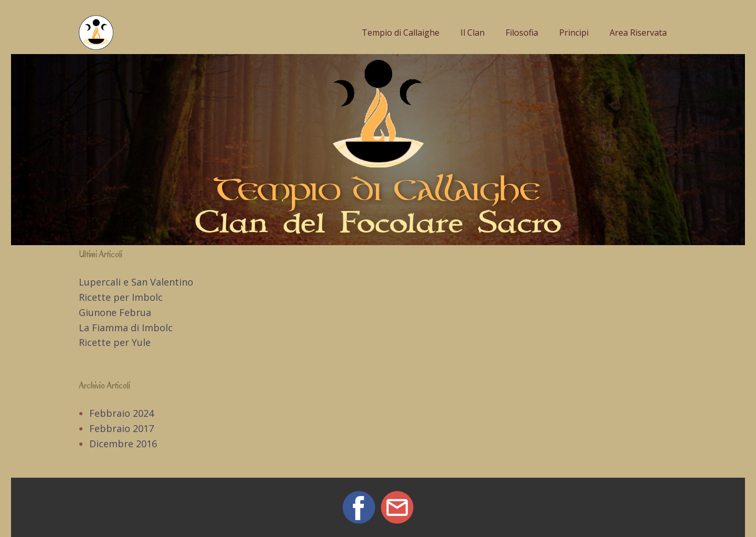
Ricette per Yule (115, 342)
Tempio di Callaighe (401, 33)
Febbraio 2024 (122, 413)
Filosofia (522, 33)
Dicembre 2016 (123, 444)
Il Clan (472, 33)
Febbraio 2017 (122, 428)
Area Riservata (638, 33)
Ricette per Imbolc (121, 297)
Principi (574, 33)
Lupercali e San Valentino (136, 282)
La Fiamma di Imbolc (126, 328)
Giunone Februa (115, 312)
